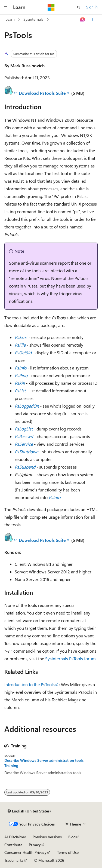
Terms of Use (68, 852)
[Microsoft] (51, 7)
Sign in (92, 7)
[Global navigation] (5, 7)
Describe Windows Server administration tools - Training (45, 763)
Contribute (13, 845)
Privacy (35, 845)
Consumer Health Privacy (25, 852)
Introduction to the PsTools (30, 684)
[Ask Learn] (83, 20)
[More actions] (93, 20)
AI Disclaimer (15, 837)
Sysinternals (33, 19)
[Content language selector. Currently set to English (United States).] (29, 811)
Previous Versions (47, 837)
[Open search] (79, 7)
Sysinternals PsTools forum (70, 658)
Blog (72, 837)
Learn (10, 19)
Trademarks (14, 860)
